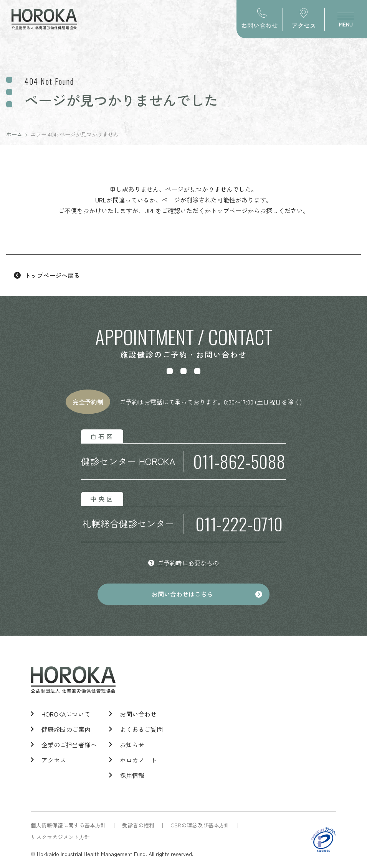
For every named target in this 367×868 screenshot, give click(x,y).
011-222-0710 (239, 524)
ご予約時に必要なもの (188, 563)
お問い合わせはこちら (182, 594)
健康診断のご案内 (66, 729)
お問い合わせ (138, 714)
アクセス (54, 760)
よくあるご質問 (141, 729)
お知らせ (132, 745)
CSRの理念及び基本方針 (200, 825)
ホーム (14, 134)
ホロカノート (138, 760)
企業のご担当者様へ (69, 745)
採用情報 (132, 775)
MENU (346, 22)
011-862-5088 (239, 461)
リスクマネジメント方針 (60, 837)
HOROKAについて (66, 714)
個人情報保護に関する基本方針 (68, 825)
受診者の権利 (138, 825)
